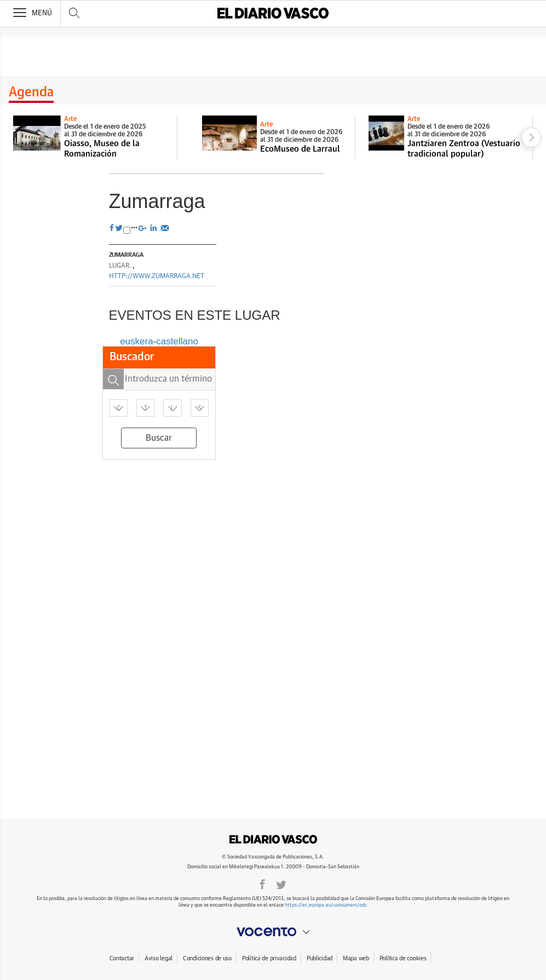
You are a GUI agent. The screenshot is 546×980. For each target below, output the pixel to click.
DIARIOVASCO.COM (273, 839)
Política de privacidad (269, 958)
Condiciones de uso (207, 958)
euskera (136, 341)
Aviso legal (159, 958)
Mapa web (356, 958)
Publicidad (320, 958)
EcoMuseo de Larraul (300, 149)
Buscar (159, 438)
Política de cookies (403, 958)
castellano (177, 341)
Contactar (122, 958)
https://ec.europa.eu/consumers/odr (325, 905)
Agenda (31, 93)
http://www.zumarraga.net (157, 276)
